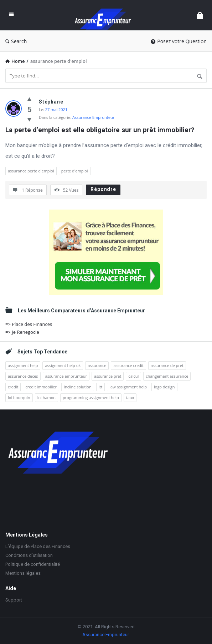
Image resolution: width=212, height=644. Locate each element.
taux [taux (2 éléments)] (130, 398)
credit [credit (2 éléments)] (13, 387)
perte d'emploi (75, 171)
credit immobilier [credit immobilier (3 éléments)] (41, 387)
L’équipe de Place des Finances (38, 546)
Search (16, 41)
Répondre (103, 189)
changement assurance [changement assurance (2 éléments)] (167, 376)
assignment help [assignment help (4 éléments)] (23, 365)
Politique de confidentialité (33, 564)
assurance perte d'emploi (31, 171)
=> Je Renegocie (22, 332)
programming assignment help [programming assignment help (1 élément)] (91, 398)
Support (14, 600)
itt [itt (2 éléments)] (101, 387)
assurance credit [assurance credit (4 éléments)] (128, 365)
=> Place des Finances (29, 324)
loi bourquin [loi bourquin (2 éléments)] (19, 398)
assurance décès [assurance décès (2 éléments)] (23, 376)
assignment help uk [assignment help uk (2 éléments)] (63, 365)
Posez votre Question (179, 41)
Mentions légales (23, 573)
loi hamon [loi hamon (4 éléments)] (46, 398)
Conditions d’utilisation (29, 555)
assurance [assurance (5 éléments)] (97, 365)
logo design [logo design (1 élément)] (164, 387)
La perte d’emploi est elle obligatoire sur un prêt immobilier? (100, 130)
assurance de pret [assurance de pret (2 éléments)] (167, 365)
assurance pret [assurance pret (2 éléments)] (108, 376)
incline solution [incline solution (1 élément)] (78, 387)
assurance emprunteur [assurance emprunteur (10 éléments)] (66, 376)
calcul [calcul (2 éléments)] (133, 376)
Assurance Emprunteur (93, 117)
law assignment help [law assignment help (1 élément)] (128, 387)
